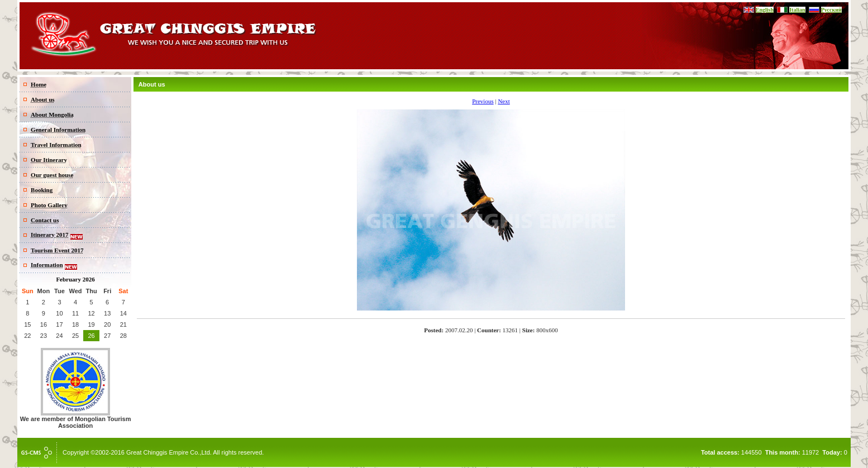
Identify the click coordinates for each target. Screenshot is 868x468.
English (765, 10)
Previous (483, 101)
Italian (797, 10)
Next (504, 101)
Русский (831, 10)
